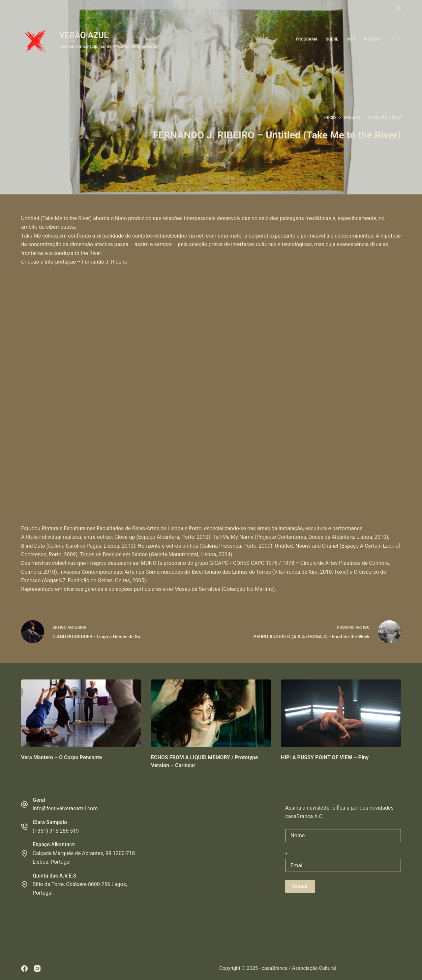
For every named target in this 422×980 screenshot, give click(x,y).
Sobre (332, 39)
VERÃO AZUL (84, 35)
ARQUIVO (372, 39)
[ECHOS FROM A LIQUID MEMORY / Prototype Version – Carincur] (211, 713)
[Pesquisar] (398, 8)
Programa (307, 39)
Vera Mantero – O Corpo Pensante (61, 757)
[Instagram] (37, 968)
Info (351, 39)
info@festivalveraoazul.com (65, 808)
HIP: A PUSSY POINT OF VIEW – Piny (325, 757)
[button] (396, 40)
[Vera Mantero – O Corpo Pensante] (81, 713)
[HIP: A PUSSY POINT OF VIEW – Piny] (341, 713)
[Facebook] (24, 968)
